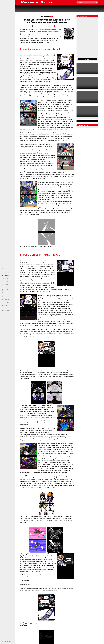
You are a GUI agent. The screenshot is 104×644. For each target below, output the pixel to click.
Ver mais (87, 59)
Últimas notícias (83, 16)
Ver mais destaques (87, 121)
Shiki (34, 35)
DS (51, 16)
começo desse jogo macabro (48, 29)
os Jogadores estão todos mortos (50, 31)
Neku (29, 35)
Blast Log (45, 16)
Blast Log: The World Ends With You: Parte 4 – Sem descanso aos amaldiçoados (47, 21)
